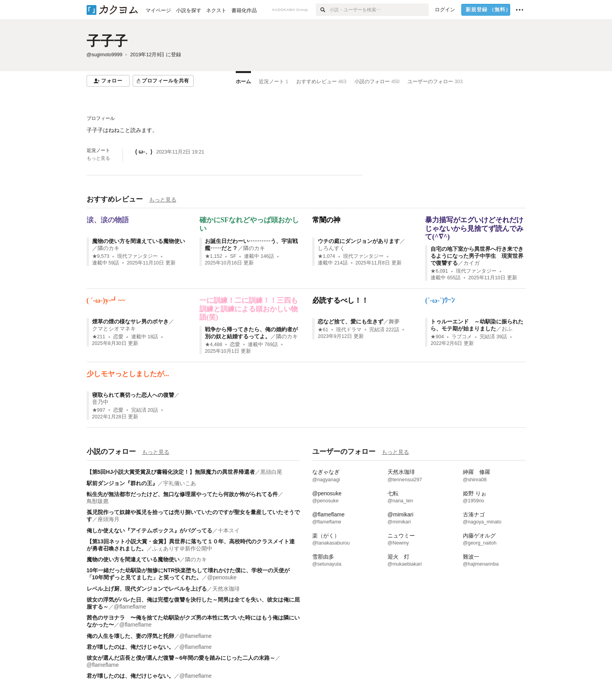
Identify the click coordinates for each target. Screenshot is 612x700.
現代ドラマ (349, 330)
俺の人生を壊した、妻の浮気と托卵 (130, 636)
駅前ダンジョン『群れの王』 (122, 483)
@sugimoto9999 (105, 55)
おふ (507, 329)
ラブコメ (462, 337)
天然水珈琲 (226, 589)
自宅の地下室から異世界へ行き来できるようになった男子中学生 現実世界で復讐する (477, 256)
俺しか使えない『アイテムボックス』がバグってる (149, 530)
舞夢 (394, 321)
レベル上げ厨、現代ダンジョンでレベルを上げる (147, 589)
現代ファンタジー (137, 256)
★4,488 (214, 345)
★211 (99, 337)
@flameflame (130, 607)
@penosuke (222, 577)
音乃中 (100, 402)
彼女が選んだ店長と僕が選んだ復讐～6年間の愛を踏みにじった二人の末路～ (181, 658)
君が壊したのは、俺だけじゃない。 (130, 647)
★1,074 (326, 256)
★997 (99, 410)
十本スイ (229, 530)
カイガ (471, 263)
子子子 (107, 41)
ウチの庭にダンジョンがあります (359, 241)
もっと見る (98, 158)
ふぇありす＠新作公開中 (182, 548)
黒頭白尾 (271, 472)
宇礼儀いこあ (180, 483)
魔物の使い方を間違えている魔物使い (139, 241)
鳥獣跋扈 (98, 501)
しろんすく (331, 248)
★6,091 (439, 271)
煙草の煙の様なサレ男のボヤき (130, 321)
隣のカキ (109, 248)
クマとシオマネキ (114, 329)
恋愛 (118, 337)
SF (233, 256)
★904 (437, 337)
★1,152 (214, 256)
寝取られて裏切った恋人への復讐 (133, 395)
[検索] (323, 10)
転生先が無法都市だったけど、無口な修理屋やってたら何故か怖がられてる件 (182, 494)
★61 (323, 330)
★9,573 (101, 256)
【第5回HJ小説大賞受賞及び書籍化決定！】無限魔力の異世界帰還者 (171, 472)
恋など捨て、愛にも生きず (350, 321)
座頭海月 (109, 519)
